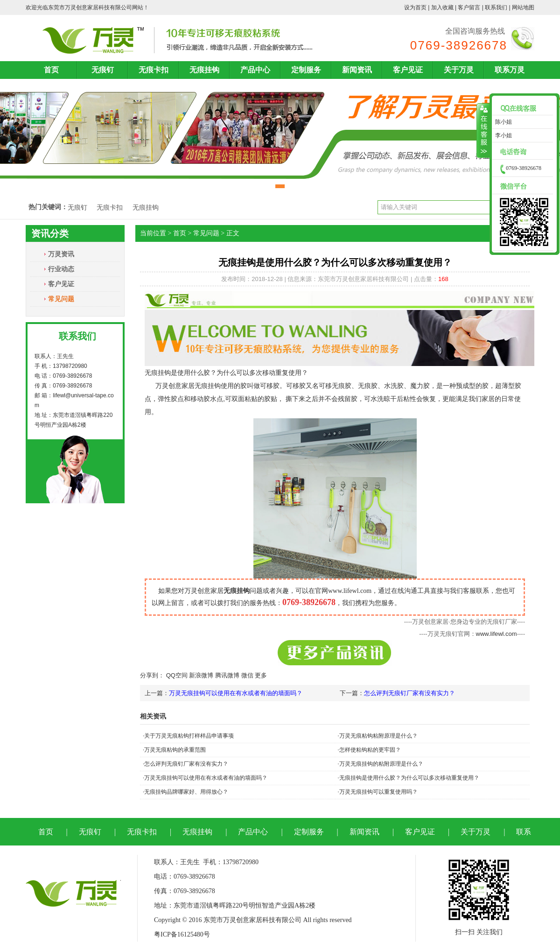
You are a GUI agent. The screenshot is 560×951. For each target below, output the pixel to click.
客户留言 (469, 7)
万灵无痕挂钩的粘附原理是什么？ (381, 764)
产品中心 (255, 70)
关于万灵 (459, 70)
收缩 (483, 131)
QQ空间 (177, 675)
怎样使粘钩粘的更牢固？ (370, 750)
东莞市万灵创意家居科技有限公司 (90, 7)
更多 (261, 675)
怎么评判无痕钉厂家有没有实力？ (409, 693)
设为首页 (415, 7)
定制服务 (306, 70)
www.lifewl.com (497, 634)
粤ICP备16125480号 (182, 934)
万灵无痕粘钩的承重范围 (175, 750)
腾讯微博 (227, 675)
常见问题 (61, 299)
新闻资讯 (357, 70)
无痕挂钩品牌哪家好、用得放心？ (186, 792)
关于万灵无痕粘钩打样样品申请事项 (189, 736)
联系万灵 (510, 70)
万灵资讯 (61, 254)
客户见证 (408, 70)
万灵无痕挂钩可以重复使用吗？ (378, 792)
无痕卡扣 (154, 70)
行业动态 (61, 269)
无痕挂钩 (204, 70)
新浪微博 (201, 675)
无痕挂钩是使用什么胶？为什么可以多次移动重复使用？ (409, 778)
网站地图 (523, 7)
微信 (247, 675)
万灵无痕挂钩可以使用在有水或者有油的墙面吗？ (236, 693)
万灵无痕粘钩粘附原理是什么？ (378, 736)
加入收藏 (442, 7)
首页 (51, 70)
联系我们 (496, 7)
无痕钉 (103, 70)
